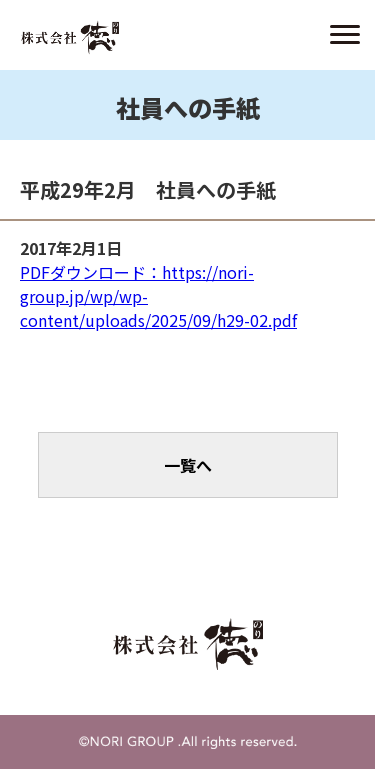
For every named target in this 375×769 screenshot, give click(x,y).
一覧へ (188, 465)
